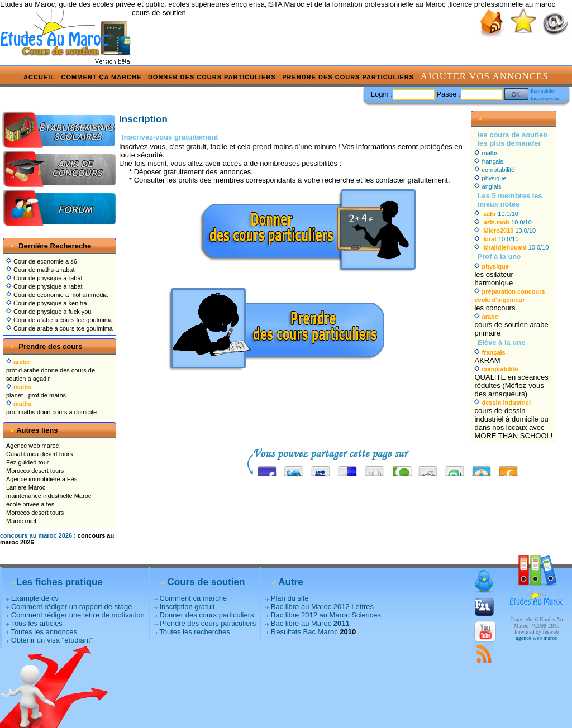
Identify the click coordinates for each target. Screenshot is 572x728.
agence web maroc (536, 638)
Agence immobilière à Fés (42, 479)
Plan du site (290, 598)
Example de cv (35, 598)
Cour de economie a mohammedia (57, 295)
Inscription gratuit (187, 607)
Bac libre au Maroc (310, 623)
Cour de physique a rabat (44, 278)
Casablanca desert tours (39, 454)
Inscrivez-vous (545, 98)
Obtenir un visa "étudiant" (52, 640)
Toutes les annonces (44, 632)
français (489, 161)
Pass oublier (543, 91)
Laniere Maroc (26, 487)
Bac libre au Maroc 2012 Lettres (322, 607)
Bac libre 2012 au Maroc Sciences (326, 615)
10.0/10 (496, 214)
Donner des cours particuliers (212, 77)
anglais (488, 186)
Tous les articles (36, 623)
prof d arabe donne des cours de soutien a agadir (51, 370)
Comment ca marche (193, 598)
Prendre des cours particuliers (348, 77)
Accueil (39, 77)
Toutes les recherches (194, 632)
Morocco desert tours (35, 471)
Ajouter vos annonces (485, 76)
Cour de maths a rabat (40, 270)
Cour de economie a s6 (42, 261)
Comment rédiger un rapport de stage (72, 607)
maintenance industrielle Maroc (49, 496)
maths (486, 153)
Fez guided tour (27, 462)
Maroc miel (21, 521)
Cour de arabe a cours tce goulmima (59, 320)
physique (490, 178)
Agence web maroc (32, 446)
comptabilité (494, 170)
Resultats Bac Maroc (304, 632)
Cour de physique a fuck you (49, 312)
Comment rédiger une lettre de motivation (78, 615)
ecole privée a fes (30, 504)
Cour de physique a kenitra (47, 303)
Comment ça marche (102, 77)
